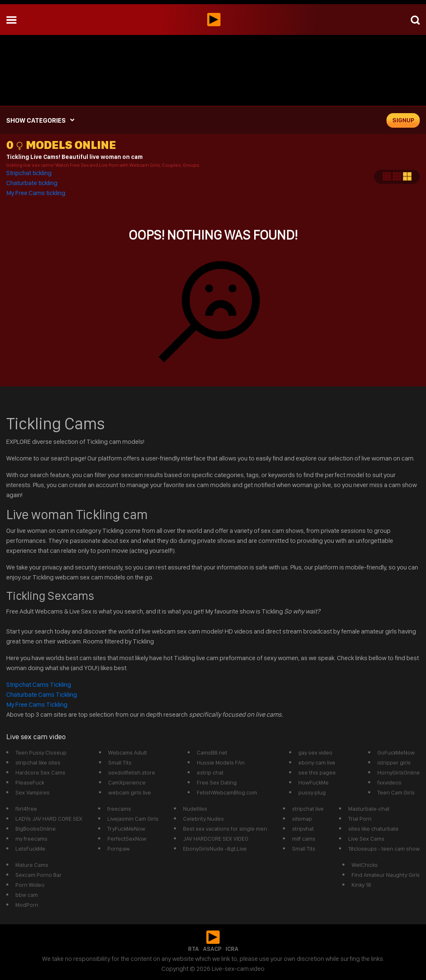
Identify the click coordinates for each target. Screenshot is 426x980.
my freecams (31, 839)
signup (403, 120)
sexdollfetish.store (132, 772)
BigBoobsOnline (36, 829)
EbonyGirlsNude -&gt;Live (215, 849)
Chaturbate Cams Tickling (42, 694)
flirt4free (26, 809)
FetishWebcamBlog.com (227, 792)
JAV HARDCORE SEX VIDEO (216, 839)
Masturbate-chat (369, 809)
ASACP (212, 949)
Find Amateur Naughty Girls (386, 875)
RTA (193, 949)
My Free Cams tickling (36, 193)
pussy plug (312, 792)
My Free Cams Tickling (37, 704)
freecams (119, 809)
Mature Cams (32, 865)
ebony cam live (317, 762)
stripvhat (303, 829)
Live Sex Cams (366, 839)
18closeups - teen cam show (384, 849)
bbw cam (27, 895)
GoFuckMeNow (396, 752)
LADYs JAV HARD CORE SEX (49, 819)
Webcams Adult (128, 752)
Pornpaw (119, 849)
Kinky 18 (361, 885)
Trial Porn (360, 819)
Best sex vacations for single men (225, 829)
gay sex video (315, 752)
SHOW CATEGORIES (36, 120)
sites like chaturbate (373, 829)
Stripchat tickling (30, 173)
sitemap (302, 819)
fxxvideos (389, 782)
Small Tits (120, 762)
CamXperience (127, 782)
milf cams (304, 839)
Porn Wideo (30, 885)
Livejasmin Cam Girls (133, 819)
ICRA (232, 949)
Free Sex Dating (217, 782)
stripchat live (308, 809)
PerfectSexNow (127, 839)
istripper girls (394, 762)
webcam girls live (130, 792)
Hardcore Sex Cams (40, 772)
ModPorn (27, 905)
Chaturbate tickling (32, 183)
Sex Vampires (32, 792)
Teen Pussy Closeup (41, 752)
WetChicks (365, 865)
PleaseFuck (30, 782)
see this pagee (317, 772)
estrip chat (210, 772)
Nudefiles (195, 809)
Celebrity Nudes (203, 819)
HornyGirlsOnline (399, 772)
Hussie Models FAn (221, 762)
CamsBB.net (212, 752)
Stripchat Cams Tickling (39, 684)
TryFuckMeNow (126, 829)
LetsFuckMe (30, 849)
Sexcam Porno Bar (38, 875)
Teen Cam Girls (396, 792)
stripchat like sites (38, 762)
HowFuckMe (313, 782)
